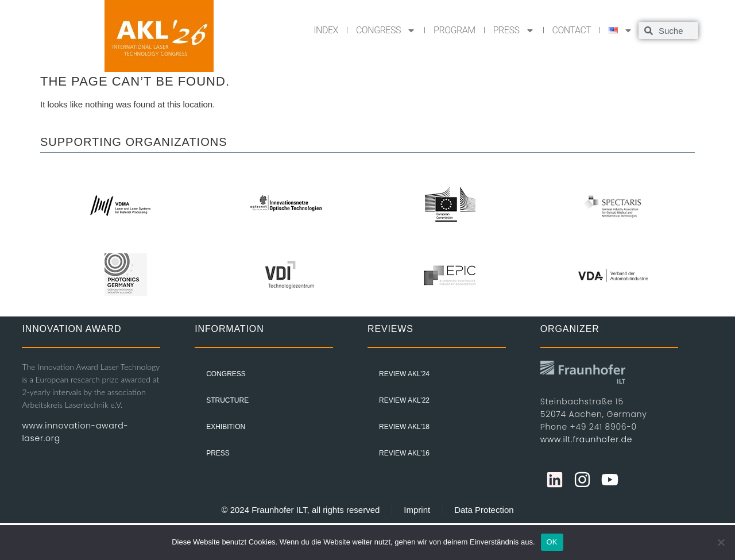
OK (552, 542)
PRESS (514, 30)
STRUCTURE (227, 400)
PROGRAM (454, 30)
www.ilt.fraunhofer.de (586, 439)
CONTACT (572, 30)
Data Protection (484, 510)
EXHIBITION (226, 427)
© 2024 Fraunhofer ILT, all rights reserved (300, 510)
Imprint (417, 510)
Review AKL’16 (404, 453)
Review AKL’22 (404, 400)
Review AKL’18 (404, 427)
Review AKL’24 (404, 374)
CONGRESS (386, 30)
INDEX (326, 30)
